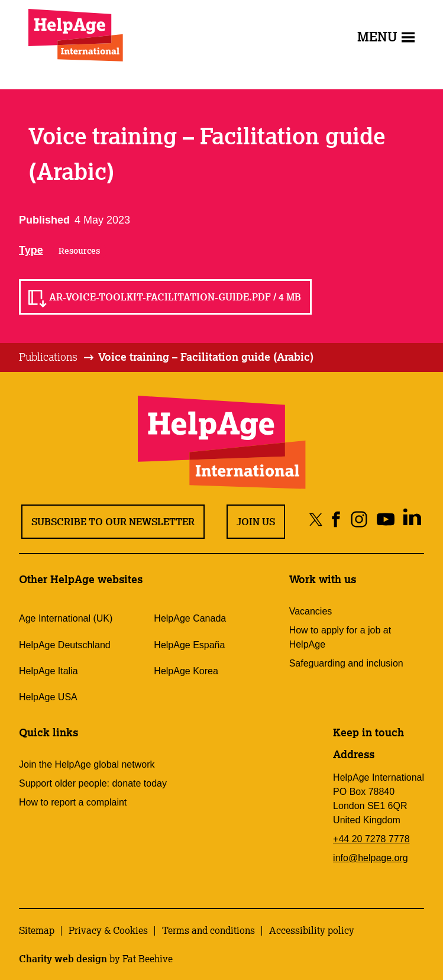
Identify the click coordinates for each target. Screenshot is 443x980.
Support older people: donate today (93, 783)
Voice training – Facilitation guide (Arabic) (206, 357)
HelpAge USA (48, 697)
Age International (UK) (66, 618)
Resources (79, 251)
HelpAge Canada (190, 618)
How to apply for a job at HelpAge (340, 637)
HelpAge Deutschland (65, 645)
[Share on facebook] (336, 519)
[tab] (57, 357)
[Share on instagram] (359, 519)
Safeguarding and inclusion (346, 663)
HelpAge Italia (48, 671)
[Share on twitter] (316, 519)
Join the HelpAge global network (87, 764)
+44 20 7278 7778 (371, 839)
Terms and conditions (208, 930)
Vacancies (311, 611)
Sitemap (37, 930)
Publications (48, 357)
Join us (256, 522)
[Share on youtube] (385, 519)
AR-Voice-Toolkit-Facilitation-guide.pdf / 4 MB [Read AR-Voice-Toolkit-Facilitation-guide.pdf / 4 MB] (175, 297)
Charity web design (63, 959)
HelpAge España (189, 645)
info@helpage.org (371, 858)
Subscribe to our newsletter (113, 522)
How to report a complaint (73, 802)
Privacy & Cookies (108, 930)
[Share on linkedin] (412, 519)
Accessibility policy (312, 930)
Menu (386, 36)
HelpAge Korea (186, 671)
